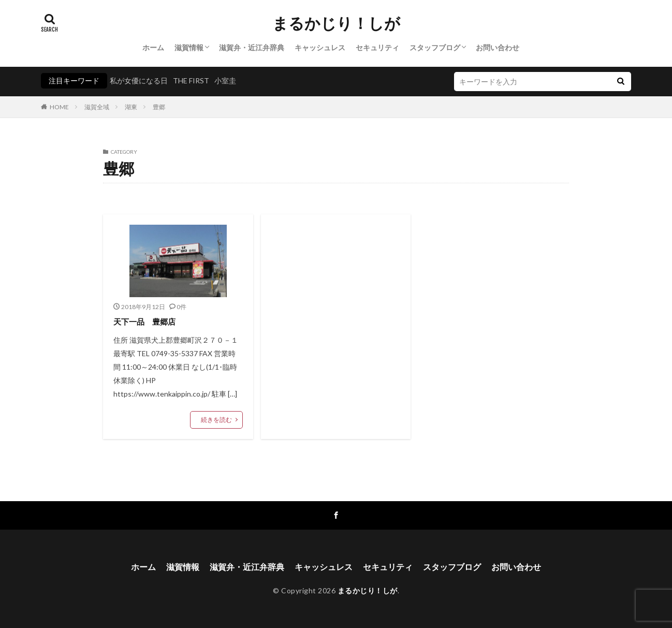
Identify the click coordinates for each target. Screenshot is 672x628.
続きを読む (216, 420)
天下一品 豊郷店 (144, 322)
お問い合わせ (498, 47)
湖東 (131, 107)
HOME (59, 107)
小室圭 (225, 81)
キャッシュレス (320, 47)
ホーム (153, 47)
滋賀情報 (189, 47)
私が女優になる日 (139, 81)
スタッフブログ (435, 47)
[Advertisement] (336, 310)
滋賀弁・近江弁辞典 (252, 47)
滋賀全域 (97, 107)
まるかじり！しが (336, 23)
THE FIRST (191, 81)
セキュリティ (377, 47)
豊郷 (159, 107)
